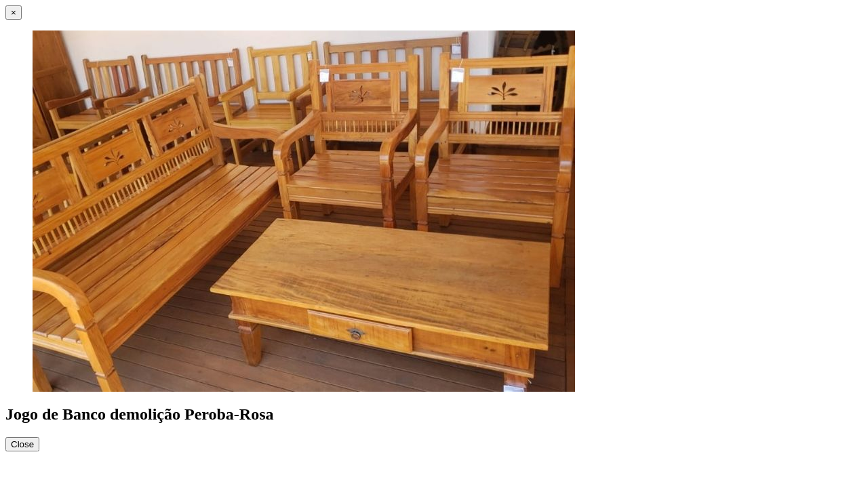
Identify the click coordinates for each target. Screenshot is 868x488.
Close (22, 444)
